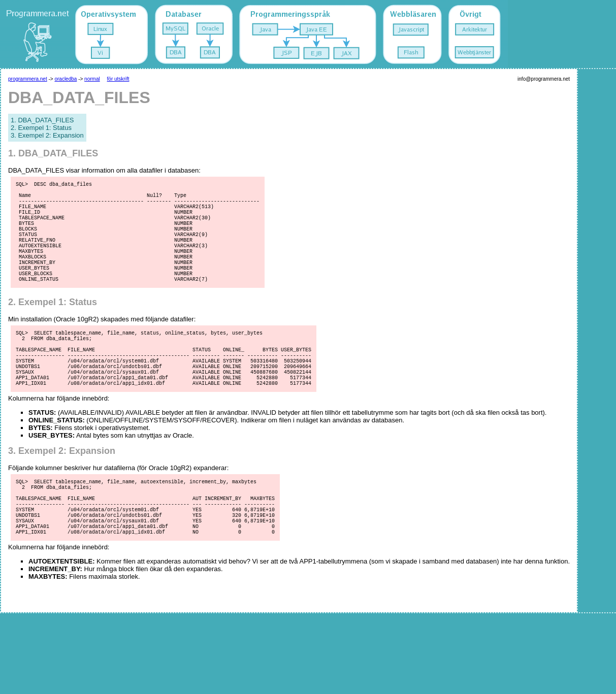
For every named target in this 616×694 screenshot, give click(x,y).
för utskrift (118, 79)
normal (92, 79)
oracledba (66, 79)
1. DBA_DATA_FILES (42, 120)
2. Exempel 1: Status (41, 128)
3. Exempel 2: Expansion (47, 135)
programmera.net (28, 79)
